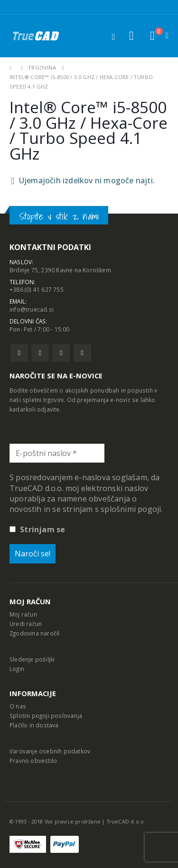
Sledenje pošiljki (32, 659)
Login (17, 669)
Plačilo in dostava (34, 725)
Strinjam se (37, 529)
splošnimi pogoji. (131, 509)
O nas (18, 706)
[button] (131, 36)
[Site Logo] (36, 36)
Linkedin (82, 353)
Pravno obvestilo (33, 761)
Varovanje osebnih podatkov (50, 751)
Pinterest (61, 353)
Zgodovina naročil (34, 633)
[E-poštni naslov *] (57, 453)
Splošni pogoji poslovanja (46, 716)
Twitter (40, 353)
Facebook (19, 353)
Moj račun (23, 614)
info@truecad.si (32, 309)
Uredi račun (26, 624)
